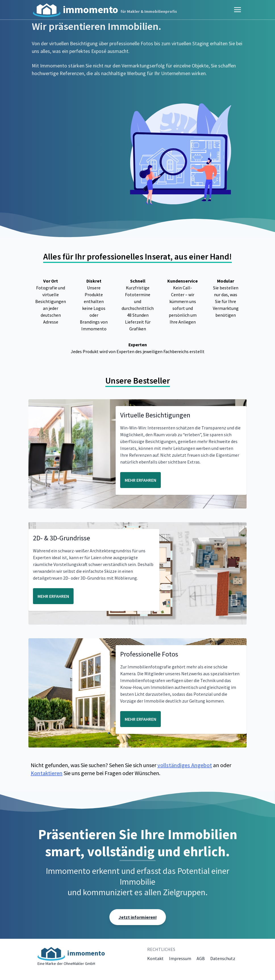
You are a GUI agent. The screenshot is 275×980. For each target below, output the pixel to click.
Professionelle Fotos (149, 654)
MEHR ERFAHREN (140, 480)
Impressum (180, 958)
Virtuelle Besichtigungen (155, 415)
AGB (201, 958)
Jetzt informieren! (138, 917)
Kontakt (155, 958)
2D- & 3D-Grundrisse (62, 538)
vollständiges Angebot (185, 765)
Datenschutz (223, 958)
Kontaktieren (47, 773)
